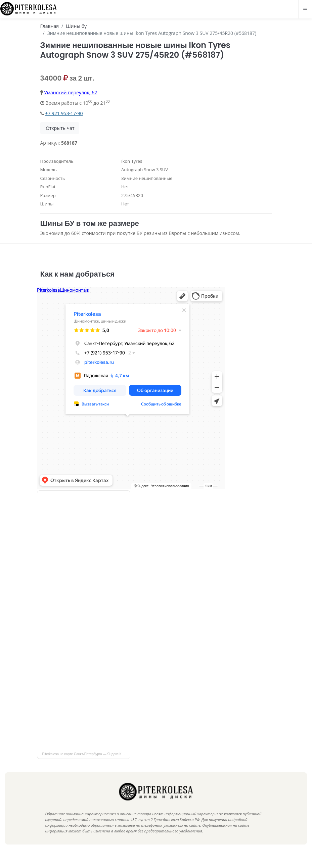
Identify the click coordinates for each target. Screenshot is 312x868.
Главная (50, 26)
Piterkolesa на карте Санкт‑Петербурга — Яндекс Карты (86, 764)
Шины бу (76, 26)
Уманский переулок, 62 (71, 92)
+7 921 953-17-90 (64, 113)
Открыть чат (60, 128)
